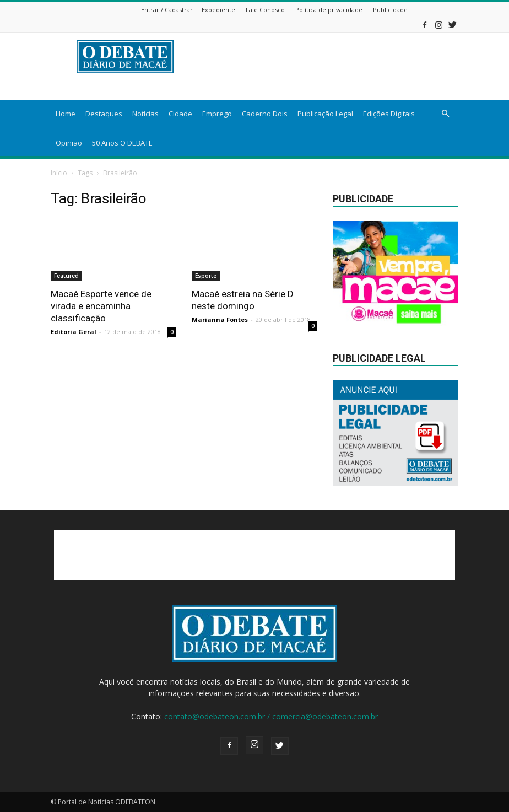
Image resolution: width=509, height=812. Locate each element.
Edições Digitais (389, 114)
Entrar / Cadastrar (167, 10)
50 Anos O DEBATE (122, 143)
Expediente (218, 10)
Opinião (69, 143)
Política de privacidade (329, 10)
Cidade (180, 114)
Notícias (145, 114)
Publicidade (390, 10)
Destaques (104, 114)
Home (66, 114)
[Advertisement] (254, 555)
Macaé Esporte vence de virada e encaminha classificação (101, 306)
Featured (66, 276)
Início (59, 173)
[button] (445, 114)
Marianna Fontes (220, 319)
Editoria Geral (74, 332)
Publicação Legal (325, 114)
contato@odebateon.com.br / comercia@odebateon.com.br (271, 716)
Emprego (217, 114)
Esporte (206, 276)
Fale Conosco (265, 10)
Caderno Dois (265, 114)
